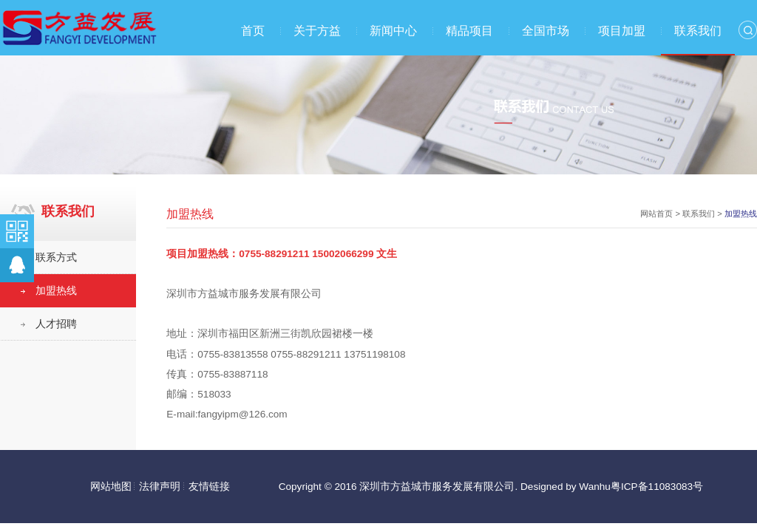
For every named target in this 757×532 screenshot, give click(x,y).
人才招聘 (56, 324)
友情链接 (209, 487)
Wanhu (595, 487)
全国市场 (546, 31)
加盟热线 (56, 291)
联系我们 (698, 31)
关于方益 (317, 31)
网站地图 (111, 487)
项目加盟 (622, 31)
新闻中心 (393, 31)
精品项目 (469, 31)
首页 (253, 31)
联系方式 (56, 258)
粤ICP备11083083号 (657, 487)
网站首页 (656, 214)
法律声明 (160, 487)
